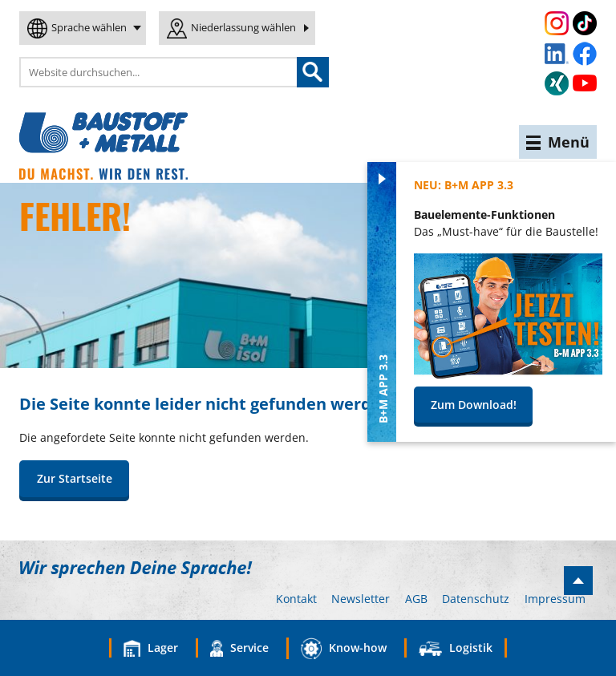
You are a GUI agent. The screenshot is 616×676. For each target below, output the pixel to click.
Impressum (555, 599)
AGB (416, 599)
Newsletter (361, 599)
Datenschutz (476, 599)
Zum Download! (474, 405)
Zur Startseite (75, 478)
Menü (558, 142)
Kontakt (296, 599)
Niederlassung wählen (243, 27)
